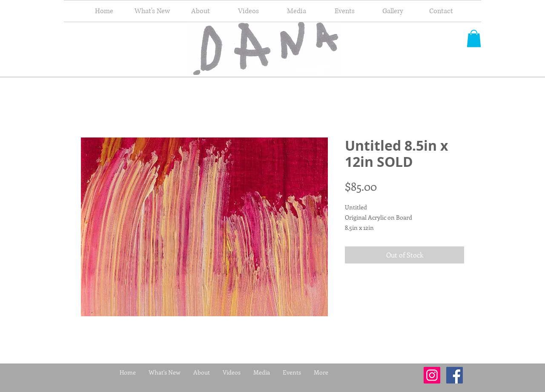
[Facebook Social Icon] (455, 375)
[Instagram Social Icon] (432, 375)
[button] (474, 39)
